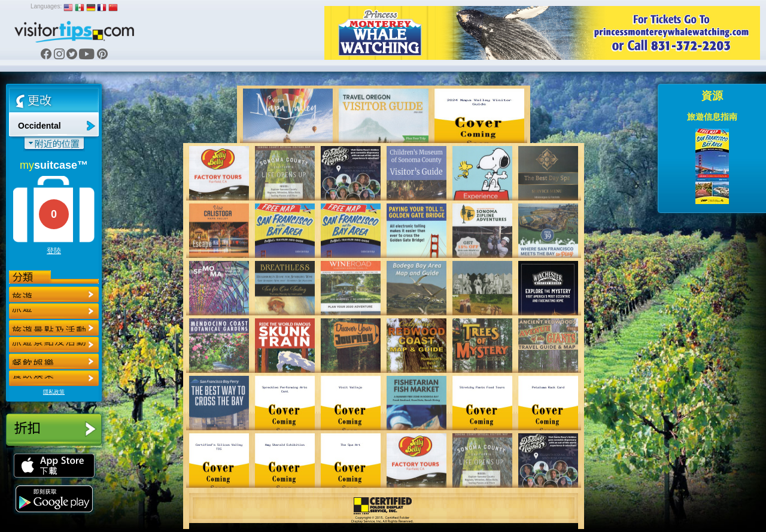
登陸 (54, 251)
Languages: (46, 6)
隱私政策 (54, 392)
